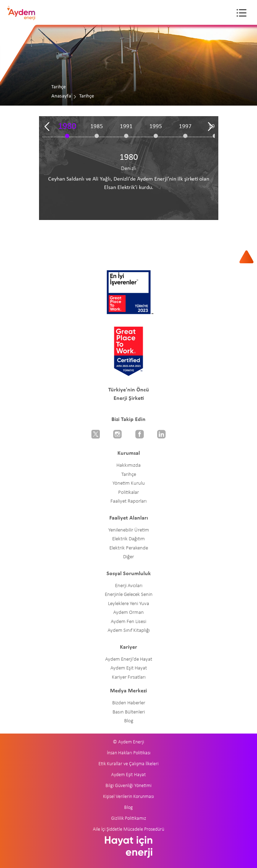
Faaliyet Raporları (128, 501)
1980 (67, 127)
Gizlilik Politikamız (129, 819)
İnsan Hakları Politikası (129, 753)
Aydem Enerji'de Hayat (129, 659)
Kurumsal (129, 453)
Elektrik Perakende (129, 548)
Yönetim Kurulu (129, 483)
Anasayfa (61, 96)
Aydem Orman (128, 613)
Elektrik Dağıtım (128, 539)
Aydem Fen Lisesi (128, 622)
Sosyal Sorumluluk (129, 574)
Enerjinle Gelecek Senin (129, 595)
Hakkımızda (128, 466)
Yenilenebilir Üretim (129, 530)
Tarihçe (129, 475)
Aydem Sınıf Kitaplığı (129, 631)
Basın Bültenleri (129, 712)
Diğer (128, 557)
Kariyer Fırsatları (129, 677)
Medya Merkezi (128, 691)
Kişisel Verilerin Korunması (128, 797)
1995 (156, 127)
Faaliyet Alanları (129, 518)
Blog (129, 721)
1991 (126, 127)
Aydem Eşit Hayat (129, 668)
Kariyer (128, 647)
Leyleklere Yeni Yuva (128, 604)
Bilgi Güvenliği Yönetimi (128, 786)
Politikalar (128, 493)
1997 (185, 127)
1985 (97, 127)
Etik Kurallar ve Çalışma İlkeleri (128, 764)
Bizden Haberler (129, 703)
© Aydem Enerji (128, 742)
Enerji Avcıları (129, 586)
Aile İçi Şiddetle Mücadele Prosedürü (128, 829)
